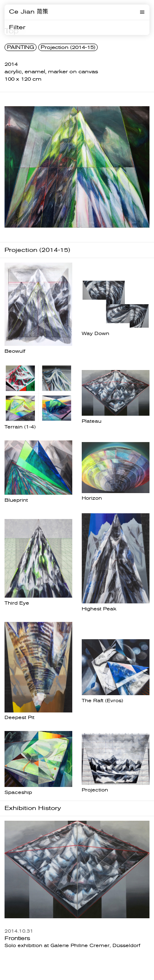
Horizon (92, 498)
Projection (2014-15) (68, 47)
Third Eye (17, 603)
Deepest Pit (20, 718)
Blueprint (16, 500)
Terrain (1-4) (20, 427)
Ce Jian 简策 (29, 12)
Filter (17, 28)
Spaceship (18, 793)
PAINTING (21, 47)
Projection (95, 790)
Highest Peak (99, 609)
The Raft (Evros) (102, 701)
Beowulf (15, 351)
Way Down (95, 334)
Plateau (92, 421)
